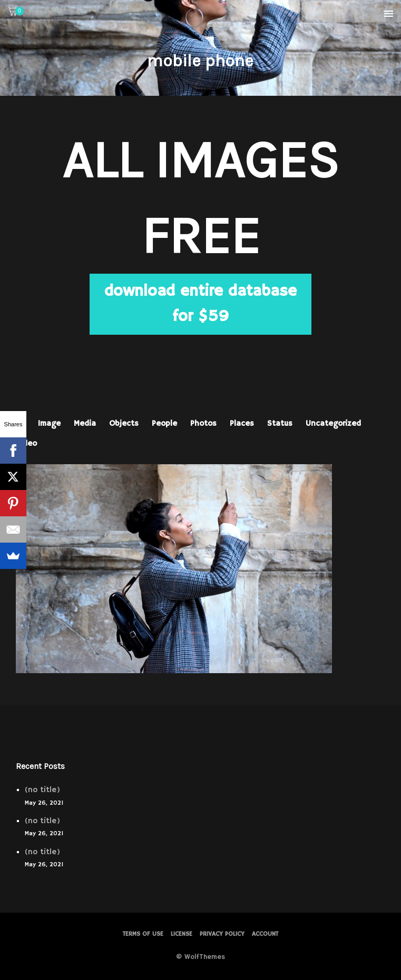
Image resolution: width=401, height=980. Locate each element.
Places (242, 423)
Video (26, 443)
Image (49, 423)
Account (265, 934)
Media (85, 423)
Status (280, 423)
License (182, 934)
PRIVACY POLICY (222, 934)
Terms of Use (143, 934)
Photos (203, 423)
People (164, 423)
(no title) (42, 790)
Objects (124, 423)
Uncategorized (333, 423)
